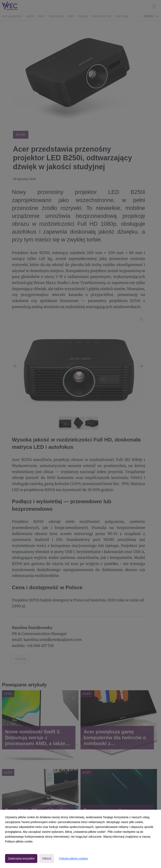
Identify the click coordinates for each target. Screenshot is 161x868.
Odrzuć (47, 858)
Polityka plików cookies (73, 858)
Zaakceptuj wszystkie (21, 858)
